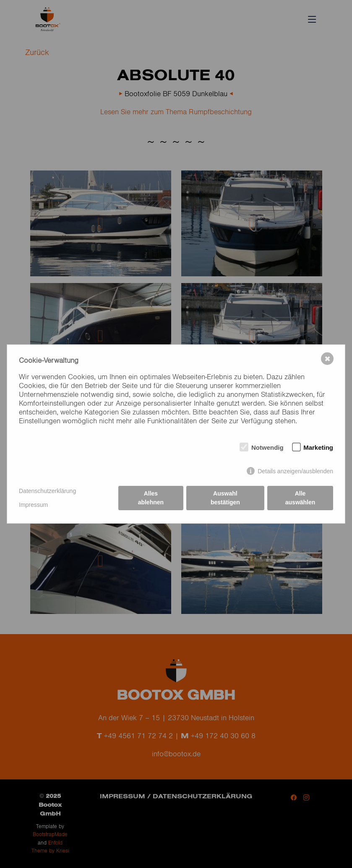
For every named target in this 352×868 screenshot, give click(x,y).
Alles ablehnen (151, 498)
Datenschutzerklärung (47, 491)
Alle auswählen (300, 498)
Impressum (33, 505)
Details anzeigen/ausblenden (295, 471)
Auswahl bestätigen (225, 498)
